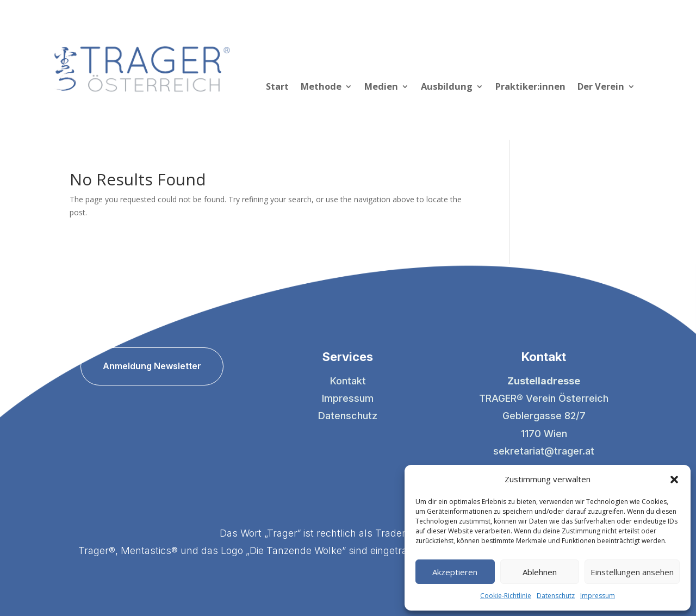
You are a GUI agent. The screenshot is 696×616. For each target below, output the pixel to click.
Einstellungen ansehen (632, 572)
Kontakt (348, 381)
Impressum (598, 596)
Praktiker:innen (530, 88)
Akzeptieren (455, 572)
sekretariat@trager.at (544, 451)
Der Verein (601, 88)
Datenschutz (556, 596)
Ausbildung (447, 88)
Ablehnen (540, 572)
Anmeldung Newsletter (152, 366)
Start (277, 88)
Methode (321, 88)
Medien (381, 88)
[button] (674, 480)
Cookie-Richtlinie (506, 596)
